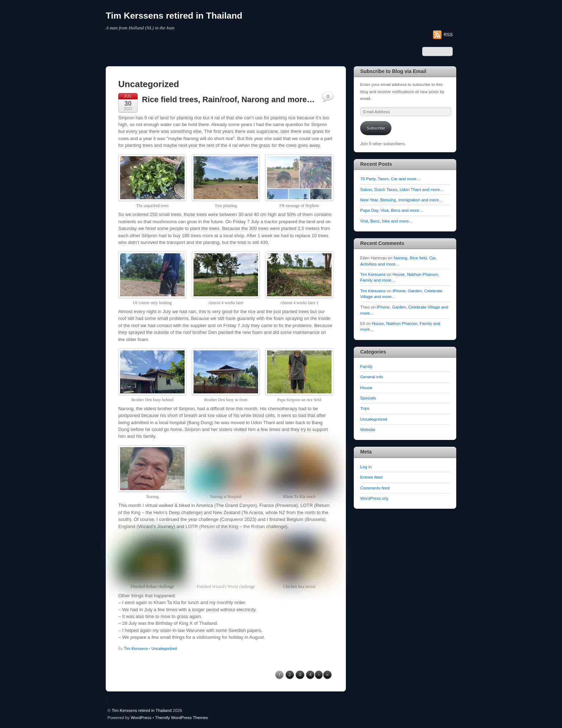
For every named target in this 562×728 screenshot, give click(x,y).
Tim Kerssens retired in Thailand (142, 710)
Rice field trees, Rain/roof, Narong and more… (228, 99)
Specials (368, 398)
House (366, 387)
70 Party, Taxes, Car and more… (390, 179)
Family (366, 366)
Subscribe (376, 128)
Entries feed (371, 477)
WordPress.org (374, 498)
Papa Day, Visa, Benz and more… (392, 210)
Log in (366, 467)
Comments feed (375, 488)
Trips (365, 408)
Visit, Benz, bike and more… (387, 221)
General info (372, 377)
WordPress (141, 717)
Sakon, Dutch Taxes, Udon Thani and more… (402, 189)
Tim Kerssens (136, 648)
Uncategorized (164, 648)
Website (368, 429)
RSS (448, 35)
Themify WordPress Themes (182, 717)
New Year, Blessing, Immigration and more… (402, 200)
